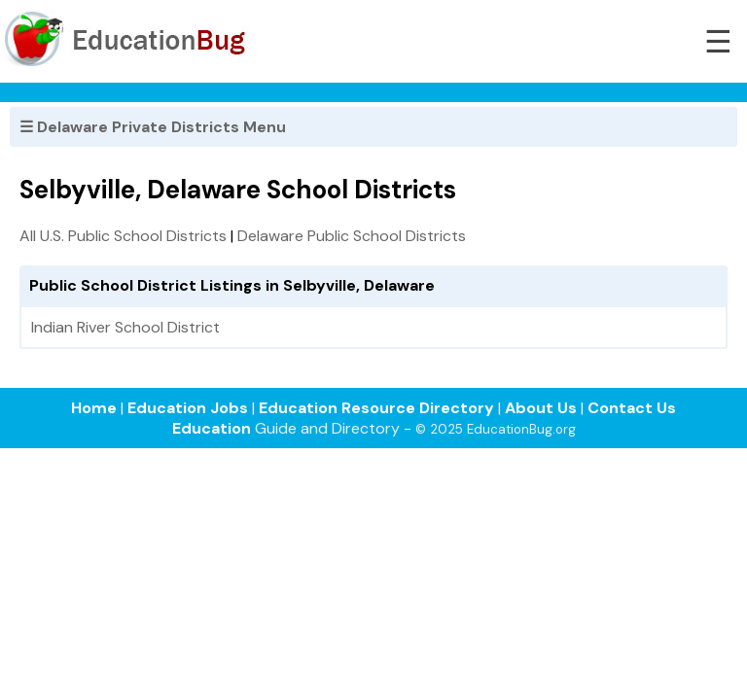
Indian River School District (125, 327)
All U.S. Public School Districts (123, 236)
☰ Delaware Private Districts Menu (153, 127)
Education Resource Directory (376, 408)
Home (94, 408)
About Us (541, 408)
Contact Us (632, 408)
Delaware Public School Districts (352, 236)
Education (212, 428)
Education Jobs (188, 408)
